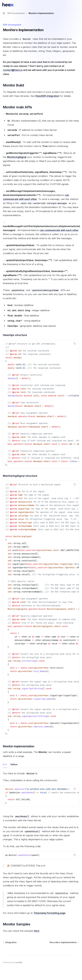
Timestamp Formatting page (49, 913)
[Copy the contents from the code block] (75, 344)
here (37, 931)
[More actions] (78, 5)
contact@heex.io (13, 70)
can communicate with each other (59, 230)
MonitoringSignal (17, 157)
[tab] (5, 764)
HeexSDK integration (47, 96)
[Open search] (73, 5)
